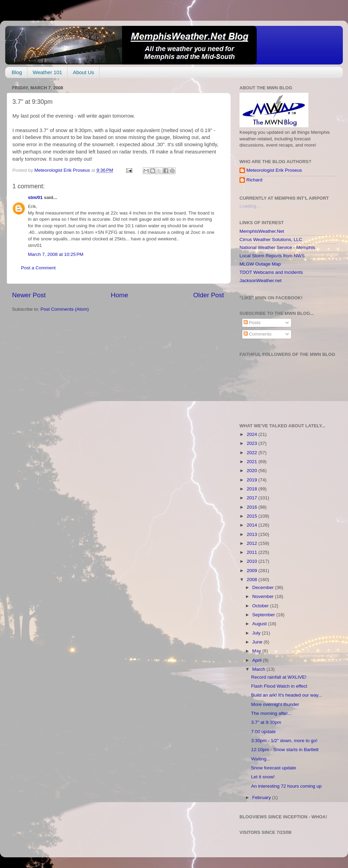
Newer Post (29, 295)
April (258, 660)
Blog (17, 72)
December (264, 587)
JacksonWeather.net (260, 281)
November (264, 596)
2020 (253, 471)
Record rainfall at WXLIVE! (279, 677)
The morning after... (271, 713)
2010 (253, 561)
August (260, 624)
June (258, 642)
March (259, 669)
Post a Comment (38, 268)
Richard (254, 180)
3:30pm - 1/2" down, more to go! (284, 741)
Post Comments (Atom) (65, 309)
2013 (253, 534)
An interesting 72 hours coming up (286, 786)
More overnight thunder (275, 704)
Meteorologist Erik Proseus (274, 170)
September (264, 615)
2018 (253, 489)
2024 (253, 434)
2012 (253, 543)
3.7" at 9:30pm (266, 722)
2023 (253, 443)
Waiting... (261, 759)
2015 (253, 516)
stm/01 (35, 197)
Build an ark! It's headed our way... (287, 695)
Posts (252, 323)
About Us (83, 72)
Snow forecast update (274, 768)
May (257, 651)
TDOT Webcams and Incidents (271, 272)
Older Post (209, 295)
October (261, 606)
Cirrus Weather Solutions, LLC (271, 240)
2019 (253, 480)
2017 (253, 498)
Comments (258, 334)
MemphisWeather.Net (262, 231)
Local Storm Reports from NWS (272, 256)
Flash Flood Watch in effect (279, 686)
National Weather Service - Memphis (277, 247)
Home (120, 295)
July (257, 633)
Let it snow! (263, 777)
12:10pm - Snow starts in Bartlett (285, 750)
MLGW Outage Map (260, 264)
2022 (253, 453)
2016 (253, 507)
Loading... (250, 206)
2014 (253, 525)
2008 (253, 580)
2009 (253, 571)
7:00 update (263, 732)
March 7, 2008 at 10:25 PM (56, 254)
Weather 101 (48, 72)
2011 (253, 552)
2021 (253, 462)
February (262, 797)
